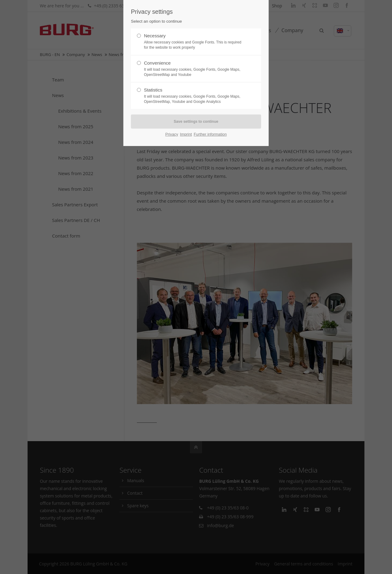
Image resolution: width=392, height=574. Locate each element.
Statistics (194, 96)
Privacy (172, 134)
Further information (210, 134)
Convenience (194, 69)
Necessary (194, 42)
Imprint (186, 134)
